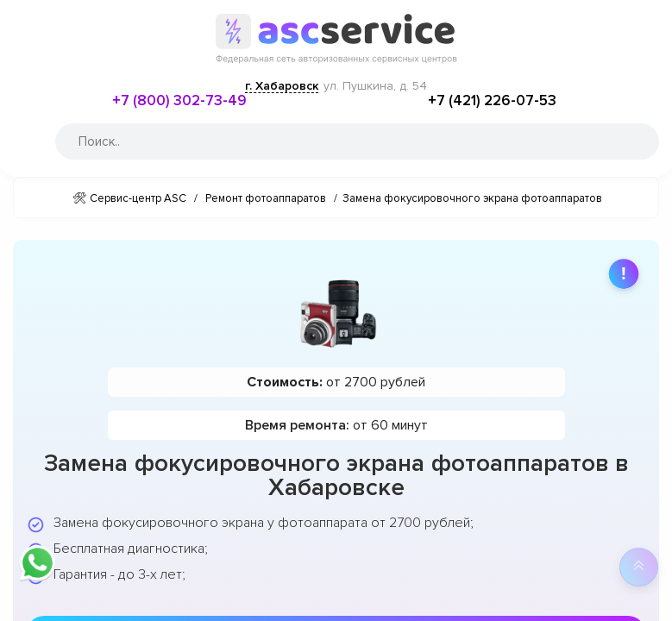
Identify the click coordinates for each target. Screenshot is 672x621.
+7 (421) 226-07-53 (492, 100)
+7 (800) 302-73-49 (179, 100)
